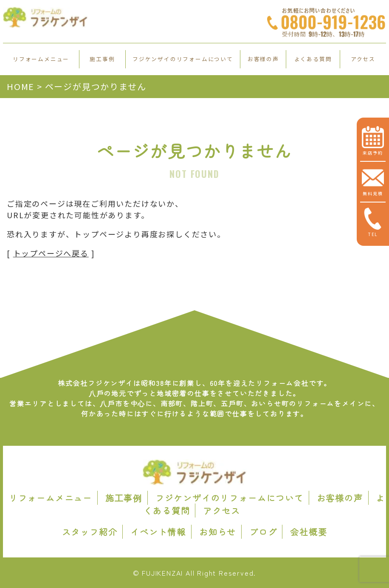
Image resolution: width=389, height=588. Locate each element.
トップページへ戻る (51, 253)
